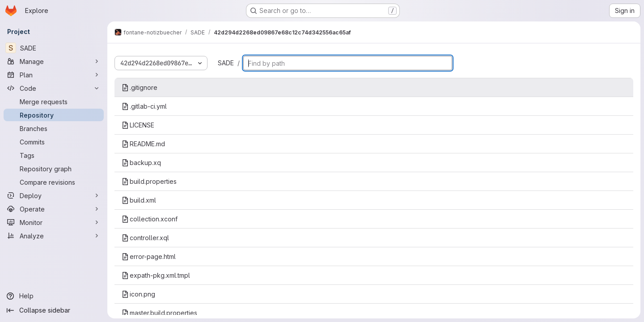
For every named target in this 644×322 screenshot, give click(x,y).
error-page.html (149, 256)
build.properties (149, 181)
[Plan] (54, 75)
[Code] (54, 88)
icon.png (138, 294)
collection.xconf (150, 219)
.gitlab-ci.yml (144, 106)
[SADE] (54, 48)
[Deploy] (54, 195)
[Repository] (54, 115)
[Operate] (54, 209)
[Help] (54, 296)
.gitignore (140, 87)
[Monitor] (54, 222)
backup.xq (141, 163)
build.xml (139, 200)
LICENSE (138, 125)
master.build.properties (159, 313)
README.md (143, 144)
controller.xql (145, 238)
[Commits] (54, 142)
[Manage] (54, 61)
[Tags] (54, 155)
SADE (226, 63)
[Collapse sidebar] (54, 310)
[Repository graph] (54, 169)
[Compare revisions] (54, 182)
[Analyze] (54, 236)
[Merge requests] (54, 102)
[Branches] (54, 128)
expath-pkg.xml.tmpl (156, 275)
